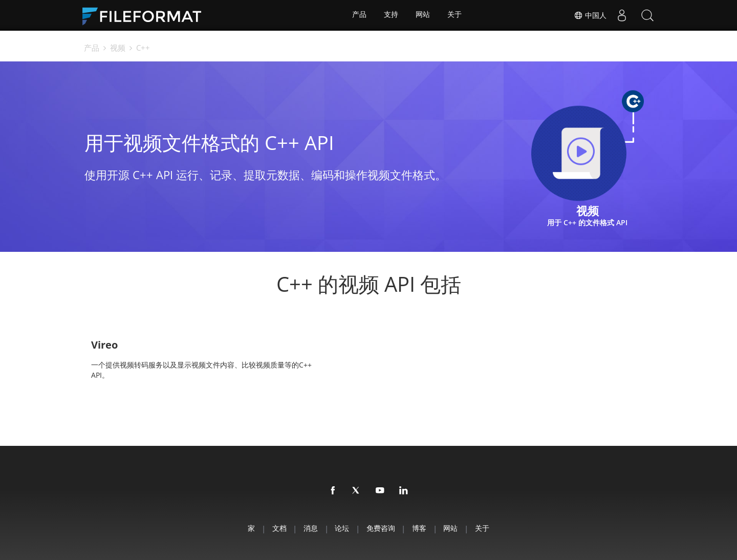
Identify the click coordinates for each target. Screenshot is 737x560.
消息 (307, 527)
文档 (273, 527)
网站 (423, 15)
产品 (359, 15)
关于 (456, 15)
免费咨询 (382, 527)
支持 (391, 15)
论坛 (341, 527)
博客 (423, 527)
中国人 (590, 15)
